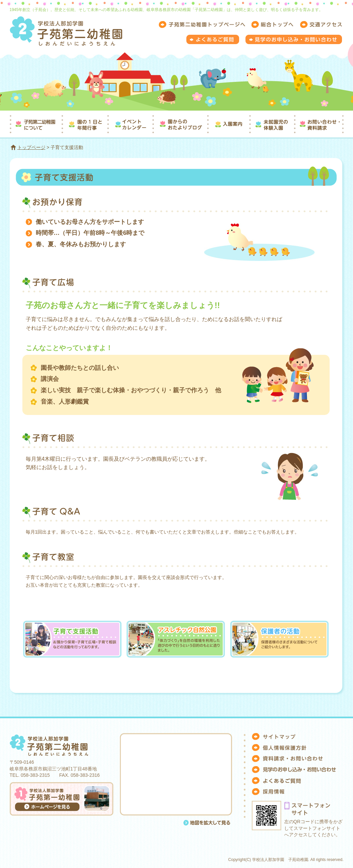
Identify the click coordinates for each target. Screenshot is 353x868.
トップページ (31, 147)
